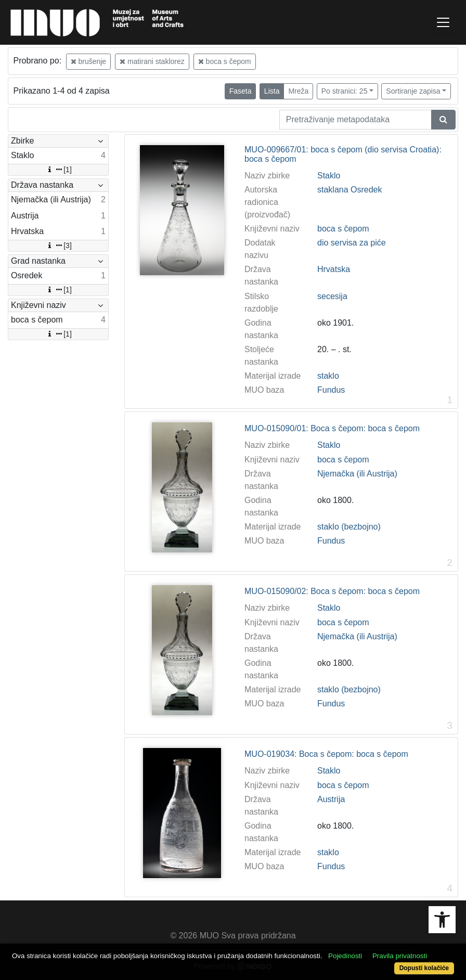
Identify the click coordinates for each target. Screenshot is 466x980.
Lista (272, 91)
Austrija (331, 799)
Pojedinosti (345, 956)
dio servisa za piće (352, 243)
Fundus (331, 390)
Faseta (241, 91)
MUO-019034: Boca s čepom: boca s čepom (326, 754)
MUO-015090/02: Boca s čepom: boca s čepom (332, 591)
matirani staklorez (152, 61)
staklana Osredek (350, 190)
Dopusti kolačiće (424, 968)
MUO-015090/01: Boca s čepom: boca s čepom (332, 428)
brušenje (89, 61)
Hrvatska (334, 269)
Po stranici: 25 (345, 91)
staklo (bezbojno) (349, 527)
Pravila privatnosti (400, 956)
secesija (332, 296)
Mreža (298, 91)
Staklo (329, 176)
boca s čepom (225, 61)
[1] (58, 170)
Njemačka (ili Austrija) (357, 474)
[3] (58, 246)
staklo (328, 376)
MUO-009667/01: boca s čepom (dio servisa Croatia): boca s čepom (343, 154)
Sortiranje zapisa (413, 91)
